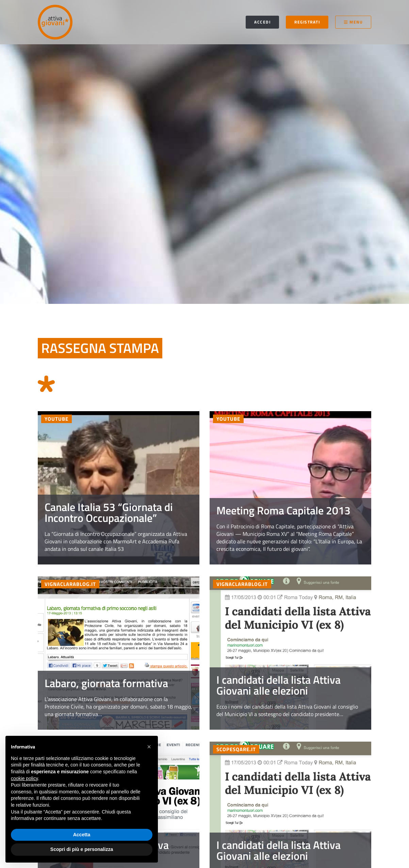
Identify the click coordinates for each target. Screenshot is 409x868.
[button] (149, 747)
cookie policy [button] (24, 778)
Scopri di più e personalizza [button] (82, 849)
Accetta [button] (82, 835)
